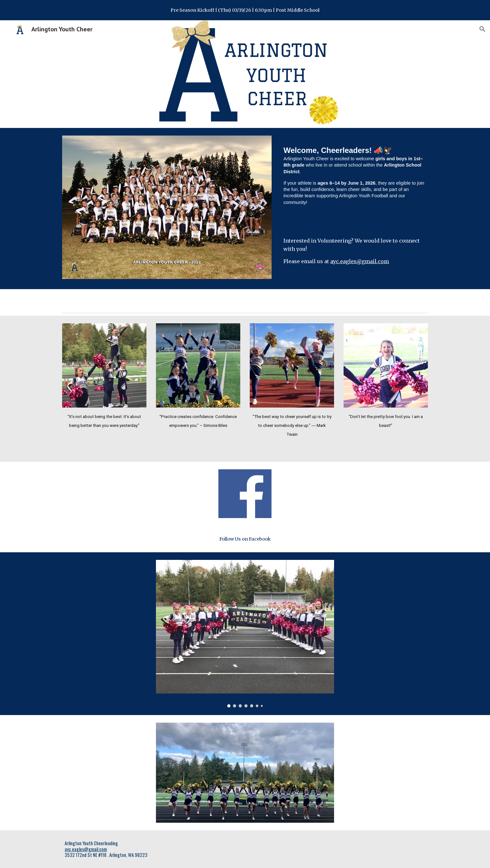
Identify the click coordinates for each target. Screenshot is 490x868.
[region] (245, 10)
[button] (482, 29)
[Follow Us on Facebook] (245, 539)
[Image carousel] (245, 634)
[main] (354, 184)
